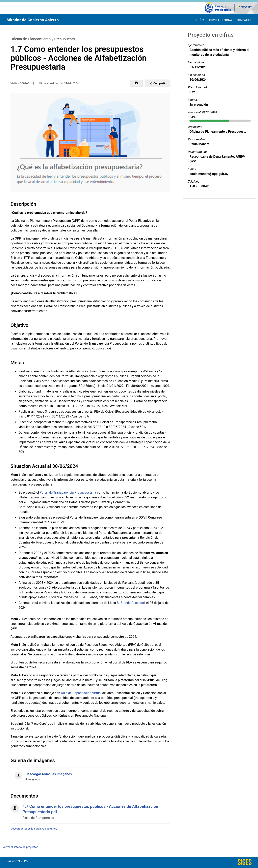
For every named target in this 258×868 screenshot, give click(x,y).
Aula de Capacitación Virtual (81, 693)
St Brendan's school (131, 603)
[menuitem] (200, 19)
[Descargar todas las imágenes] (90, 774)
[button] (136, 83)
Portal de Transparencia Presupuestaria (68, 492)
